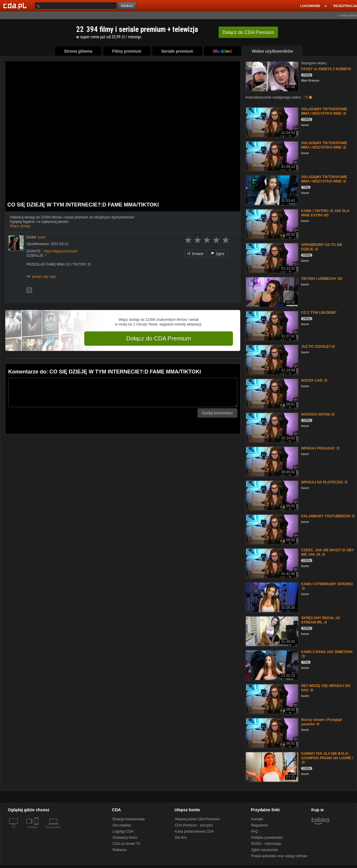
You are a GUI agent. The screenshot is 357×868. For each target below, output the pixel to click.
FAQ (255, 831)
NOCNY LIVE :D (314, 380)
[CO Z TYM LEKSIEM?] (271, 325)
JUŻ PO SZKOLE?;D (318, 347)
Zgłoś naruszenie (264, 850)
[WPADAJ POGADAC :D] (271, 461)
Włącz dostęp (20, 226)
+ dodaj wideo (347, 15)
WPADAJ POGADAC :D (320, 448)
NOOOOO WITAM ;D (318, 414)
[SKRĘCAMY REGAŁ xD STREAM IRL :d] (271, 631)
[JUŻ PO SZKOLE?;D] (271, 359)
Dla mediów (122, 825)
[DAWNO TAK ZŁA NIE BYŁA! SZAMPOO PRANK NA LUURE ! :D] (271, 766)
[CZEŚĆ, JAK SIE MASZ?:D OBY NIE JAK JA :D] (271, 563)
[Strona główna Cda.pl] (16, 6)
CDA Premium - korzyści (194, 825)
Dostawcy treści (125, 838)
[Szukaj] (76, 6)
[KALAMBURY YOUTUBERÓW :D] (271, 529)
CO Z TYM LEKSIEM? (319, 313)
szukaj (128, 6)
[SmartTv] (37, 831)
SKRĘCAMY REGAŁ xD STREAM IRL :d (320, 620)
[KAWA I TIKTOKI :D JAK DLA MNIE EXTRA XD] (271, 224)
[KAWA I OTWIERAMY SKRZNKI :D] (271, 597)
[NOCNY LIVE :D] (271, 393)
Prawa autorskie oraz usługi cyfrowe (279, 856)
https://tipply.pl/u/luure (61, 251)
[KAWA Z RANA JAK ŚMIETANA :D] (271, 665)
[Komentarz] (123, 392)
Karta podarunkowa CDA (194, 831)
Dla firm (181, 838)
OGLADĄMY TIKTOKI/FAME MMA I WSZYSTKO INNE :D (324, 111)
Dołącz (248, 32)
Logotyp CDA (123, 831)
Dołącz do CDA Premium (158, 338)
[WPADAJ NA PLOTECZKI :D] (271, 495)
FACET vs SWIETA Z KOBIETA (326, 69)
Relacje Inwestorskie (129, 819)
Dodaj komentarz (217, 413)
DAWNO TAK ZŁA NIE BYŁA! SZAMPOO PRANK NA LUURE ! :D (327, 758)
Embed (195, 254)
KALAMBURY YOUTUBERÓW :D (328, 516)
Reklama (120, 850)
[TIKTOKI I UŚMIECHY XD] (271, 291)
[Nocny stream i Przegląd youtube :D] (271, 732)
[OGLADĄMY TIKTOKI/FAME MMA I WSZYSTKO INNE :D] (271, 122)
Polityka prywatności (267, 838)
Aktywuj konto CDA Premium (197, 819)
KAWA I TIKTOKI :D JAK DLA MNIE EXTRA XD (325, 213)
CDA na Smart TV (127, 844)
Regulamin (259, 825)
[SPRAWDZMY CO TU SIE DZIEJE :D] (271, 258)
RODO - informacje (266, 844)
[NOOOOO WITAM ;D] (271, 427)
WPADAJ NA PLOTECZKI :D (324, 482)
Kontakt (257, 819)
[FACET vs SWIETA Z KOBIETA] (271, 76)
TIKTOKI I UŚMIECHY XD (322, 279)
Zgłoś (218, 254)
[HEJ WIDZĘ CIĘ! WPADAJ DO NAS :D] (271, 699)
